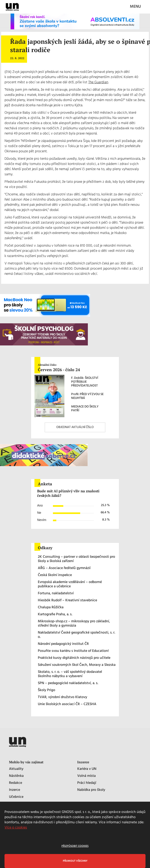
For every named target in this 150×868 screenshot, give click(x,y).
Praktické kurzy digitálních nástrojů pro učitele (74, 658)
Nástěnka (16, 776)
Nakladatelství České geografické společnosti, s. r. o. (76, 635)
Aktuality (16, 769)
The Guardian (98, 82)
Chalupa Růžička (51, 608)
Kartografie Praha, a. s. (55, 615)
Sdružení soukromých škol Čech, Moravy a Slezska (77, 665)
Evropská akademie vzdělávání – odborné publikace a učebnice (70, 584)
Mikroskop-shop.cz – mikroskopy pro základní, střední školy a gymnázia (74, 624)
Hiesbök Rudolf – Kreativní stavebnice (67, 601)
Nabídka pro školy (91, 790)
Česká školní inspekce (55, 575)
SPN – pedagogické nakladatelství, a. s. (68, 683)
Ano (40, 505)
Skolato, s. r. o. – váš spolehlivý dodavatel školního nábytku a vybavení (70, 674)
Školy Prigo (47, 690)
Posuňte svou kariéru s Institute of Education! (73, 651)
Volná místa (86, 776)
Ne (39, 513)
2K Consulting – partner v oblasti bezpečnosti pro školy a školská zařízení (76, 559)
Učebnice (16, 797)
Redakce (16, 783)
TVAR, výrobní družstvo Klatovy (62, 697)
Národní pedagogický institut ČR (63, 644)
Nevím (42, 520)
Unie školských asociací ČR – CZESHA (67, 704)
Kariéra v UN (87, 769)
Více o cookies (16, 828)
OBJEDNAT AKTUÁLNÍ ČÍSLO (75, 427)
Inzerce (15, 790)
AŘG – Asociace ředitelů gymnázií (64, 568)
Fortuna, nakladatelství (56, 594)
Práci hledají (87, 783)
